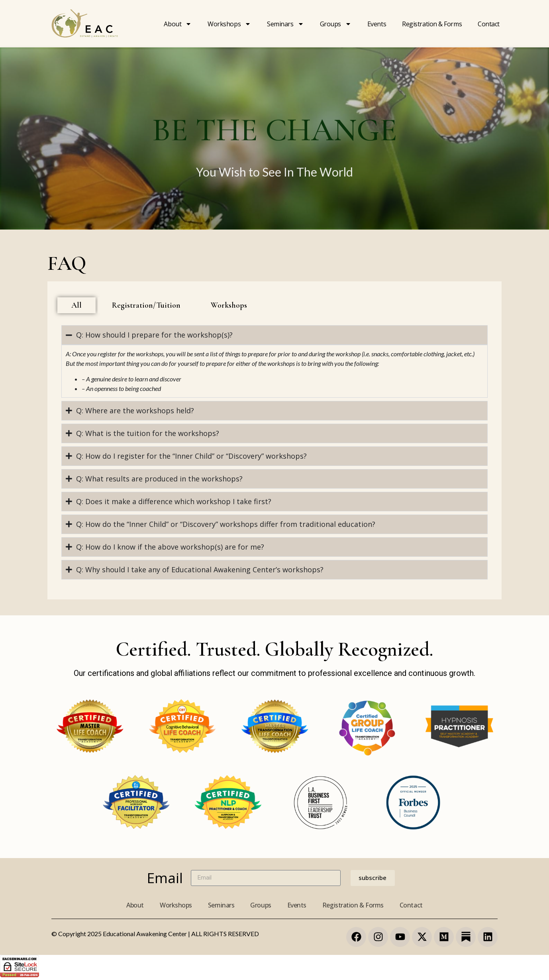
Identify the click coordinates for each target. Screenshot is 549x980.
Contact (489, 24)
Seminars (285, 24)
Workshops (229, 24)
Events (377, 24)
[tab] (76, 305)
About (178, 24)
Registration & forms (432, 24)
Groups (336, 24)
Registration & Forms (353, 905)
